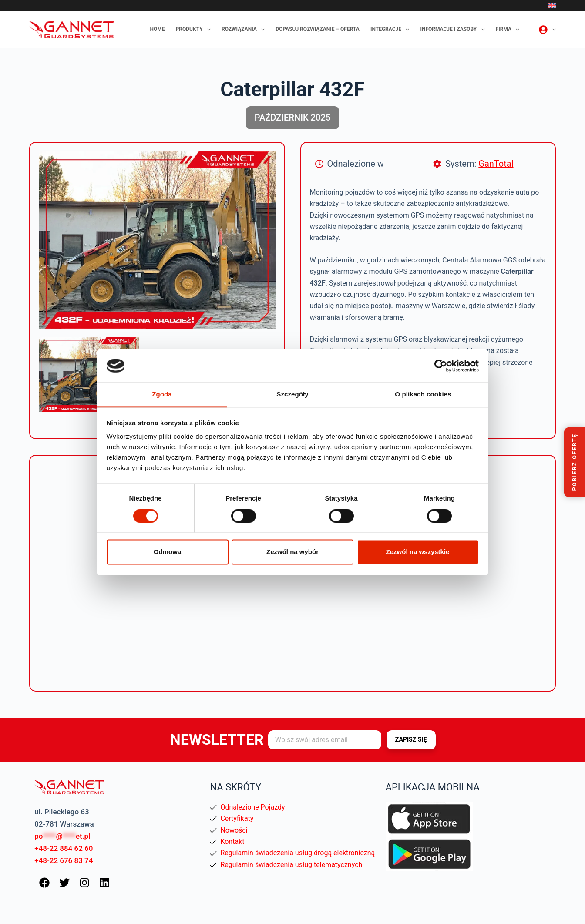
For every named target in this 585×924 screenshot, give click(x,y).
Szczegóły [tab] (292, 395)
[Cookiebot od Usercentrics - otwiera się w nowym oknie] (441, 366)
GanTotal (496, 164)
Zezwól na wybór (292, 552)
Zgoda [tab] (162, 395)
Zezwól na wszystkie (418, 552)
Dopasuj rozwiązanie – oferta (318, 29)
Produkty (195, 30)
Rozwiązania (245, 30)
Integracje (392, 30)
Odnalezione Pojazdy (252, 807)
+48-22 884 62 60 (64, 848)
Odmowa (167, 552)
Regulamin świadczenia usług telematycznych (291, 865)
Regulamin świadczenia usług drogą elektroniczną (298, 853)
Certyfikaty (237, 818)
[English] (552, 6)
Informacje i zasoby (454, 30)
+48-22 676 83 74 (64, 860)
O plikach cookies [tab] (423, 395)
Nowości (234, 830)
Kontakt (232, 842)
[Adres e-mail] (325, 740)
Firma (509, 30)
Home (158, 29)
